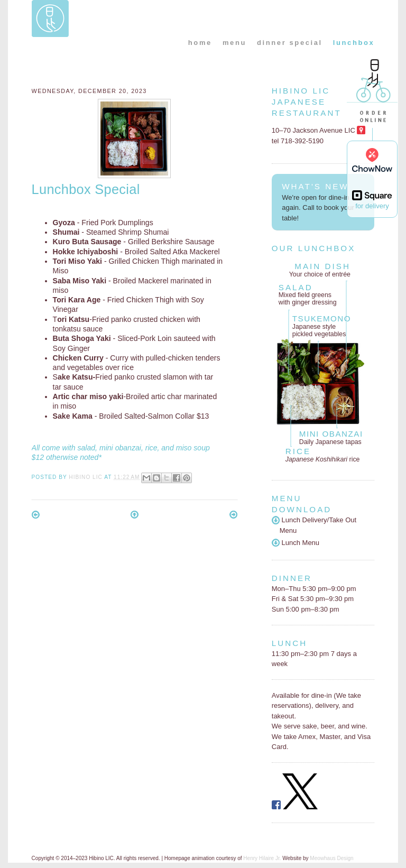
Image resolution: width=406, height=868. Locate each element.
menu (234, 43)
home (200, 43)
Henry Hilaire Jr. (262, 858)
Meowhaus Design (331, 858)
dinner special (290, 43)
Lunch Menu (296, 543)
